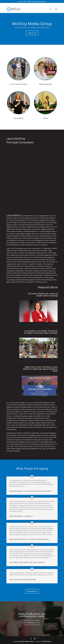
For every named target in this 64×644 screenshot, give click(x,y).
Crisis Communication (18, 84)
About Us (32, 33)
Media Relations (46, 84)
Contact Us (32, 623)
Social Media (18, 118)
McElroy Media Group (32, 24)
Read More (32, 591)
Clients (46, 118)
